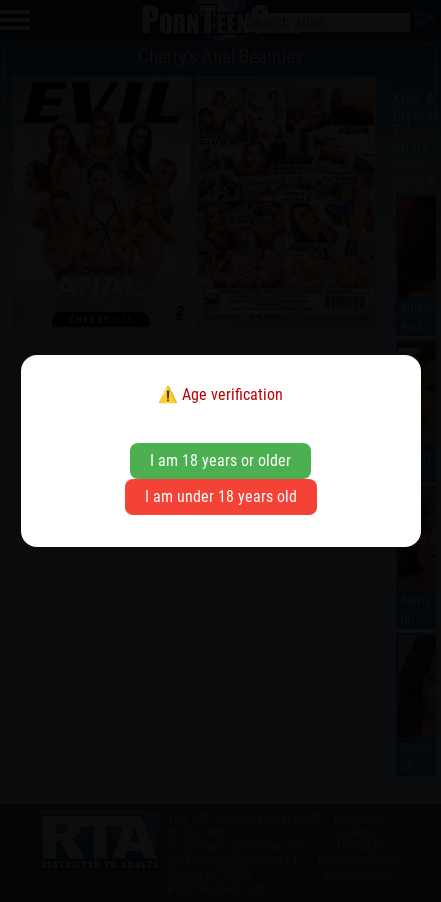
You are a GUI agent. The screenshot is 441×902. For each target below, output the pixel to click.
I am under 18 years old (221, 496)
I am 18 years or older (220, 460)
